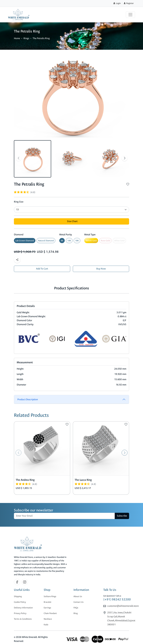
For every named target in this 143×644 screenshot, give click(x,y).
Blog (76, 613)
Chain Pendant (50, 613)
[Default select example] (71, 210)
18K (77, 241)
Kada (46, 625)
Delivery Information (23, 608)
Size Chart (72, 221)
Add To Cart (42, 269)
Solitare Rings (50, 596)
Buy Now (101, 269)
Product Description (28, 399)
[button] (125, 158)
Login (117, 3)
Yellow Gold (91, 241)
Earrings (47, 608)
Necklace (48, 619)
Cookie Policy (20, 602)
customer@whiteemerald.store (123, 606)
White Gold (119, 241)
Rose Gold (105, 241)
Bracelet (48, 602)
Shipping (18, 596)
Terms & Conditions (23, 619)
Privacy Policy (20, 613)
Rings (26, 38)
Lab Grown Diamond (25, 241)
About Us (78, 596)
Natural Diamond (46, 241)
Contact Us (79, 602)
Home (17, 38)
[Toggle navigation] (130, 15)
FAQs (76, 608)
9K (62, 241)
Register (129, 3)
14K (69, 241)
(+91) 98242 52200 (117, 599)
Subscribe (122, 516)
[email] (64, 516)
